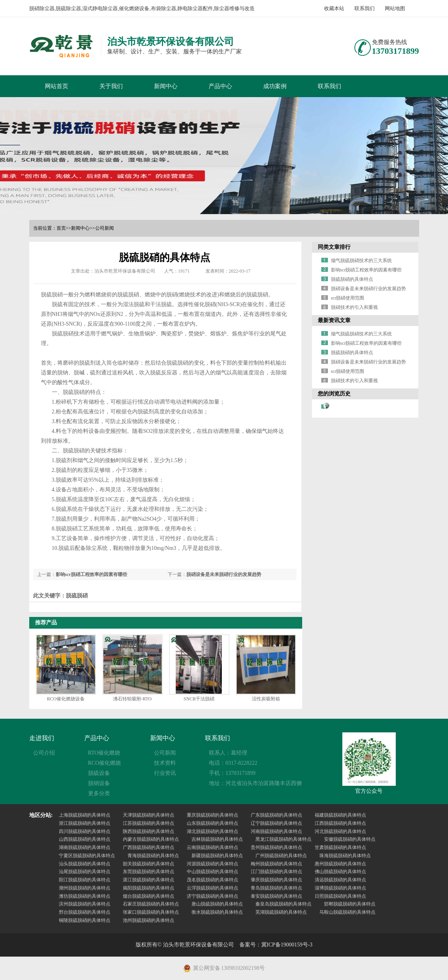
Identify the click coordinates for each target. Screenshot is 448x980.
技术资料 (165, 763)
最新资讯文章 (334, 320)
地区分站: (41, 815)
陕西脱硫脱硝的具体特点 (149, 831)
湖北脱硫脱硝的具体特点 (212, 831)
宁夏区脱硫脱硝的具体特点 (87, 856)
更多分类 (99, 793)
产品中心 (220, 86)
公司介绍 (44, 753)
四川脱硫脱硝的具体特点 (85, 831)
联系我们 (365, 8)
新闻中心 (166, 86)
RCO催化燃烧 (105, 763)
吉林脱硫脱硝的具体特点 (217, 839)
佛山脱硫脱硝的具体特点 (340, 872)
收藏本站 (334, 8)
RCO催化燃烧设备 (66, 699)
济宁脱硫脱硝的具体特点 (212, 896)
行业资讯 (165, 773)
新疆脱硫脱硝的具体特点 (217, 856)
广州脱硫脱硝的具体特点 (281, 856)
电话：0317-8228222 (233, 763)
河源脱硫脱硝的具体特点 (212, 864)
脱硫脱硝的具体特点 (352, 279)
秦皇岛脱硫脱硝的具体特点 (283, 904)
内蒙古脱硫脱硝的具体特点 (151, 839)
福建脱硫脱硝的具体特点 (340, 815)
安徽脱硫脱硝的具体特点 (350, 839)
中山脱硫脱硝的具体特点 (212, 872)
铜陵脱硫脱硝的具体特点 (85, 920)
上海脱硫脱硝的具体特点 (85, 815)
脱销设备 (99, 783)
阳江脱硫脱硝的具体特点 (85, 880)
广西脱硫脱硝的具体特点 (149, 847)
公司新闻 (104, 228)
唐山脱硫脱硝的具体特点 (217, 904)
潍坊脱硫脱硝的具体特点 (85, 896)
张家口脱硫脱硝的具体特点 (151, 912)
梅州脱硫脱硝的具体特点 (276, 864)
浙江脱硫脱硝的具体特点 (85, 823)
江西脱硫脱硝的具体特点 (340, 823)
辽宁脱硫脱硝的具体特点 (276, 823)
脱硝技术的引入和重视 (354, 307)
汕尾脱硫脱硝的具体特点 (85, 872)
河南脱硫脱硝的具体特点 (276, 831)
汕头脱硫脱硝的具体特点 (85, 864)
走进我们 (42, 738)
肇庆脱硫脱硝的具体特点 (276, 880)
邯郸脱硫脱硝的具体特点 (350, 904)
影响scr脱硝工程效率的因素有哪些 (91, 574)
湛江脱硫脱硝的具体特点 (149, 880)
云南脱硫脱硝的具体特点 (212, 847)
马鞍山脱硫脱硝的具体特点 (347, 912)
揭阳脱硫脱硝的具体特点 (149, 888)
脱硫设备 (99, 773)
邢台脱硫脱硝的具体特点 (85, 912)
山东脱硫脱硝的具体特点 (212, 823)
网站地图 (395, 8)
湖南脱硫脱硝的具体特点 (85, 847)
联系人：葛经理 (228, 753)
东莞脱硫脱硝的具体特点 (149, 872)
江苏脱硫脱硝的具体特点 (149, 823)
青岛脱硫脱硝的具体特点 (276, 888)
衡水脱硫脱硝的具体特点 (217, 912)
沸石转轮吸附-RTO (132, 699)
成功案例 (275, 86)
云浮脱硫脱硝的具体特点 (212, 888)
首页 (61, 228)
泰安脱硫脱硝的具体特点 (276, 896)
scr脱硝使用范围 (348, 298)
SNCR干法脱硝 (199, 699)
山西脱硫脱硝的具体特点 (85, 839)
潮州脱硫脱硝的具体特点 (85, 888)
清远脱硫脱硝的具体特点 (340, 880)
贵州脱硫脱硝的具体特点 (276, 847)
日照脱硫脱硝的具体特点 (340, 896)
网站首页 (57, 86)
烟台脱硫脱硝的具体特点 (149, 896)
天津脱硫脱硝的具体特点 (149, 815)
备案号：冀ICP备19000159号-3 (276, 945)
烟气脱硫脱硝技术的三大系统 (361, 261)
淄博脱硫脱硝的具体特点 (340, 888)
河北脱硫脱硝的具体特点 (340, 831)
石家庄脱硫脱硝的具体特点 (151, 904)
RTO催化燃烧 (104, 753)
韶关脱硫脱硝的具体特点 (149, 864)
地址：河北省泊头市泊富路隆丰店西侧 (255, 783)
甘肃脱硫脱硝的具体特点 (340, 847)
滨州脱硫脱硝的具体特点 (85, 904)
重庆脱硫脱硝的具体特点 (212, 815)
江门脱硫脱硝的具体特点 (276, 872)
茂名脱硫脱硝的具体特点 (212, 880)
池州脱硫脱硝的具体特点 (149, 920)
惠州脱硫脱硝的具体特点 (340, 864)
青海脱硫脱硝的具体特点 (153, 856)
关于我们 (111, 86)
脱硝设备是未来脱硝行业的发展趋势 (224, 574)
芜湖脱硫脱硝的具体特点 (281, 912)
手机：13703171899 (232, 773)
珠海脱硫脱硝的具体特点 (345, 856)
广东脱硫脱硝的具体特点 (276, 815)
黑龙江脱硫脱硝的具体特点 (283, 839)
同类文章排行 (334, 247)
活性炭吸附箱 (266, 699)
